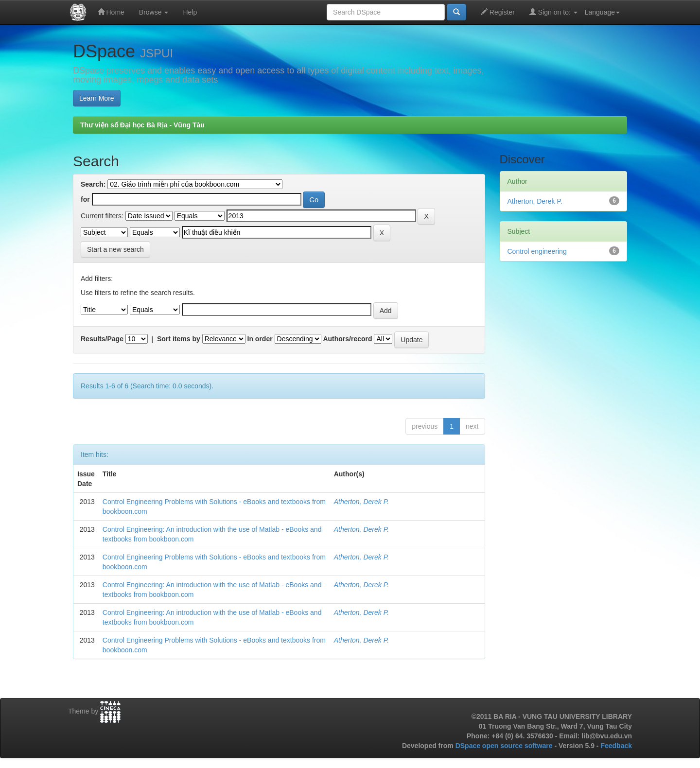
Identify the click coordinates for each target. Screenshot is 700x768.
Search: (93, 184)
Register (498, 12)
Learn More (97, 98)
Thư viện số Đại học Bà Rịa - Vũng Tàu (142, 125)
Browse (154, 12)
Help (190, 12)
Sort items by (179, 339)
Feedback (616, 746)
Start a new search (115, 249)
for (85, 199)
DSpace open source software (505, 746)
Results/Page (102, 339)
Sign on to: (553, 12)
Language (602, 12)
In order (260, 339)
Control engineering (537, 251)
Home (111, 12)
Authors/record (347, 339)
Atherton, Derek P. (361, 502)
